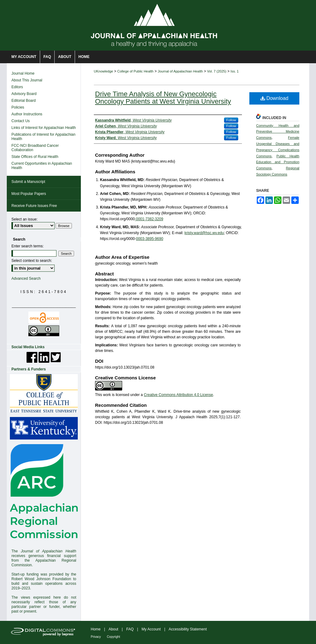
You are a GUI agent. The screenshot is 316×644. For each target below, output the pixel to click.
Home (96, 629)
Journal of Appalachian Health (180, 71)
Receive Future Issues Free (34, 206)
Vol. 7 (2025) (217, 71)
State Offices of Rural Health (35, 157)
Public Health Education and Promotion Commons (278, 162)
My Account (151, 629)
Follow (231, 120)
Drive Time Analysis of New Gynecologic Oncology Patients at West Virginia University (163, 98)
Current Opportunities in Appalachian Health (42, 166)
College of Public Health (135, 71)
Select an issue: (25, 219)
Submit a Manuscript (28, 182)
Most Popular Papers (29, 194)
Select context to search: (32, 261)
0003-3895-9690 (150, 239)
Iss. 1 (235, 71)
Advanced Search (26, 279)
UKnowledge (103, 71)
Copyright (113, 637)
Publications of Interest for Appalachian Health (43, 137)
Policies (18, 107)
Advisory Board (24, 94)
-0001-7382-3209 (149, 219)
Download (274, 98)
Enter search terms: (28, 246)
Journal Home (23, 73)
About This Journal (27, 80)
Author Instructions (27, 114)
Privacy (96, 637)
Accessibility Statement (188, 629)
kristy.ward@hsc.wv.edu (204, 233)
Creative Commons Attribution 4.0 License (178, 395)
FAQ (130, 629)
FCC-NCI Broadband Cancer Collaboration (35, 148)
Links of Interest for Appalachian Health (44, 128)
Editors (17, 87)
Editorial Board (24, 101)
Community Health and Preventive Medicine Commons (278, 132)
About (113, 629)
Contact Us (21, 121)
